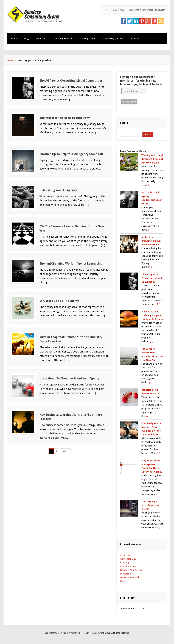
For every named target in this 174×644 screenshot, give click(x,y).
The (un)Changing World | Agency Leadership (71, 264)
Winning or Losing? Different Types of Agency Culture (152, 159)
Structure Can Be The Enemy (59, 301)
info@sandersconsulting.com (150, 10)
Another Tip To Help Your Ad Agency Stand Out (71, 154)
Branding (125, 563)
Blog (26, 39)
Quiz (122, 581)
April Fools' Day (128, 559)
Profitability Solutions (113, 39)
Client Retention (128, 566)
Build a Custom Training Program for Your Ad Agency (152, 315)
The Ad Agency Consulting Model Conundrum (71, 81)
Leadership (126, 574)
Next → (65, 451)
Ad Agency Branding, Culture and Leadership (151, 241)
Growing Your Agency (131, 570)
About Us (41, 39)
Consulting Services (62, 39)
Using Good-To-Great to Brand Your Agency (69, 378)
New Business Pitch (130, 577)
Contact (135, 39)
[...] (150, 185)
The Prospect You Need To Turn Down (65, 118)
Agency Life (126, 555)
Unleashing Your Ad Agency (58, 190)
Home (14, 39)
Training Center (87, 39)
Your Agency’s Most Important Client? (151, 505)
